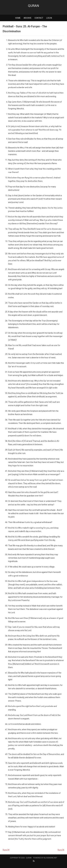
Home (18, 18)
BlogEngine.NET (50, 858)
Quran (33, 6)
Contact (39, 18)
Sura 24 (6, 850)
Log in (49, 18)
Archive (28, 18)
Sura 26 (61, 850)
